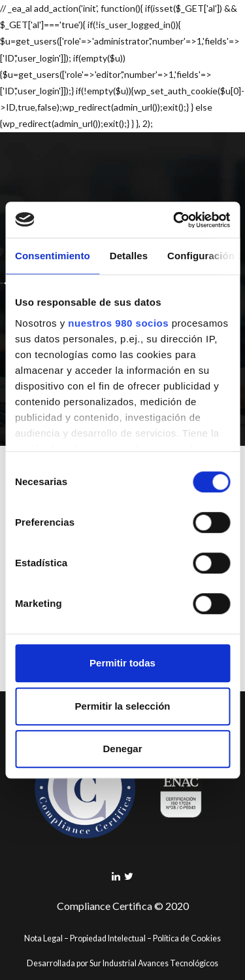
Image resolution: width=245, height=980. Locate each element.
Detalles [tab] (129, 256)
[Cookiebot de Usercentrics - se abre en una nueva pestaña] (174, 220)
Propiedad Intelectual (108, 938)
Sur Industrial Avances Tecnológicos (154, 963)
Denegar (122, 749)
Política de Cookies (187, 938)
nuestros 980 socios (118, 323)
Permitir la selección (123, 706)
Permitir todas (122, 663)
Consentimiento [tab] (53, 256)
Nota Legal (43, 938)
